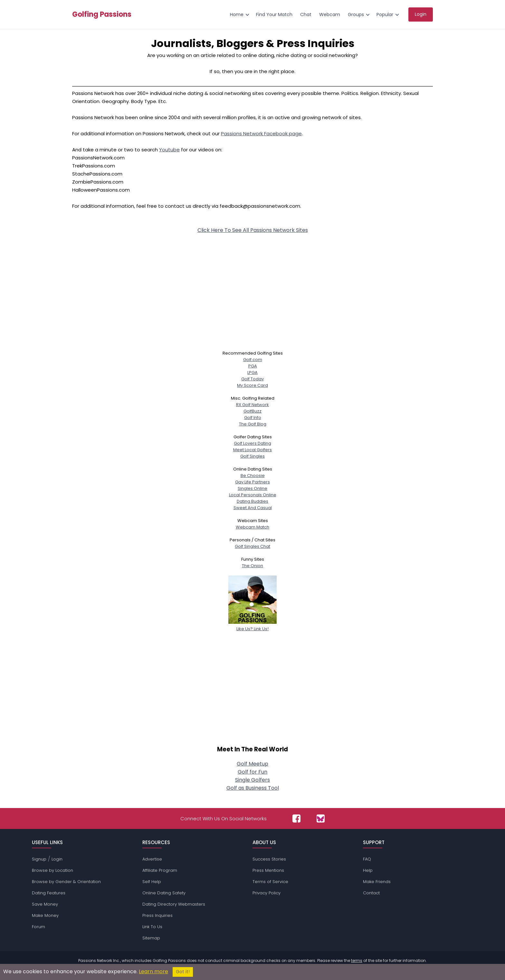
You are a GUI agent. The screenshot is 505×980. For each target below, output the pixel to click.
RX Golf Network (252, 405)
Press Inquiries (157, 915)
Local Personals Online (253, 495)
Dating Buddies (252, 501)
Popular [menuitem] (385, 14)
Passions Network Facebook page (261, 133)
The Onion (252, 566)
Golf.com (253, 360)
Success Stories (269, 859)
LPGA (252, 372)
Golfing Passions (102, 14)
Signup (39, 859)
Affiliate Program (160, 870)
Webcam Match (252, 527)
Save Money (45, 904)
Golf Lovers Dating (252, 443)
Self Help (152, 882)
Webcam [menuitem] (330, 14)
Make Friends (377, 882)
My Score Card (252, 385)
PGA (253, 366)
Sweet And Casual (253, 508)
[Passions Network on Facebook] (296, 818)
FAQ (367, 859)
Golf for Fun (252, 772)
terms (357, 961)
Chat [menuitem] (306, 14)
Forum (38, 927)
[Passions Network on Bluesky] (321, 818)
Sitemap (151, 938)
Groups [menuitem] (356, 14)
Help (368, 870)
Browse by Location (52, 870)
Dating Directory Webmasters (174, 904)
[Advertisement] (252, 286)
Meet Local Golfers (252, 450)
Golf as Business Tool (253, 788)
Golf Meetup (252, 764)
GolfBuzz (252, 411)
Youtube (169, 150)
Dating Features (49, 893)
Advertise (152, 859)
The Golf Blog (253, 424)
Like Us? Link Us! (252, 626)
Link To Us (152, 927)
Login (57, 859)
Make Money (45, 915)
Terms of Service (270, 882)
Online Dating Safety (164, 893)
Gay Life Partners (252, 482)
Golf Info (253, 418)
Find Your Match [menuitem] (274, 14)
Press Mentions (268, 870)
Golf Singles (252, 456)
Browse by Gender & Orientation (66, 882)
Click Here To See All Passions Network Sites (253, 230)
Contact (371, 893)
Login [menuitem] (421, 14)
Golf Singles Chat (252, 546)
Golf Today (252, 379)
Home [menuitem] (237, 14)
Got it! (183, 972)
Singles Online (252, 488)
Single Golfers (252, 780)
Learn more (153, 971)
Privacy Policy (267, 893)
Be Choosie (253, 476)
